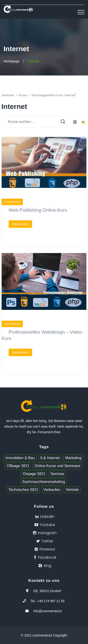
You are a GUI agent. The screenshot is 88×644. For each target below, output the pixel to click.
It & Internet (12, 202)
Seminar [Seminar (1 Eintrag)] (58, 474)
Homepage (12, 61)
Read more (20, 224)
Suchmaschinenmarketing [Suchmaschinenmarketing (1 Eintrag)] (44, 482)
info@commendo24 (47, 611)
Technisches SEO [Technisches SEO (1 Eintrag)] (23, 490)
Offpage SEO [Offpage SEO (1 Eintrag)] (18, 466)
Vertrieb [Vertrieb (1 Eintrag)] (72, 490)
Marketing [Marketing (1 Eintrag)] (73, 458)
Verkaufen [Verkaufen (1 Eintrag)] (52, 490)
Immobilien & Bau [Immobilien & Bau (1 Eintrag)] (20, 458)
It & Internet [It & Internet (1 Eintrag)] (50, 458)
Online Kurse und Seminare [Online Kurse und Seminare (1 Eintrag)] (57, 466)
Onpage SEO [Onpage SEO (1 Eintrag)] (34, 474)
